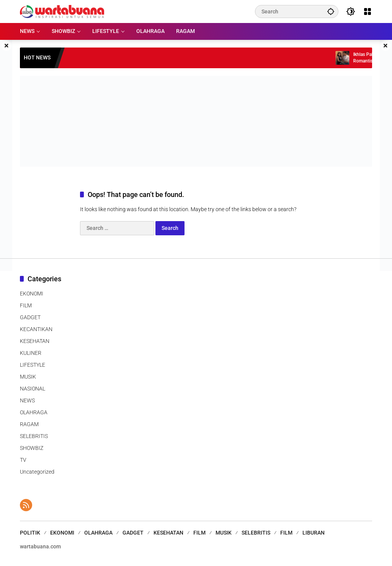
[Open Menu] (367, 11)
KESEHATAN (35, 341)
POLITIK (30, 533)
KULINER (31, 353)
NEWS (27, 400)
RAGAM (29, 424)
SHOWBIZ (32, 448)
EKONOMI (32, 294)
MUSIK (28, 377)
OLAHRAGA (34, 412)
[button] (331, 11)
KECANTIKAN (36, 329)
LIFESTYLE (33, 365)
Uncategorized (37, 472)
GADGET (30, 317)
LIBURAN (314, 533)
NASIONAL (33, 389)
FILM (26, 305)
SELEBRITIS (34, 436)
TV (23, 460)
